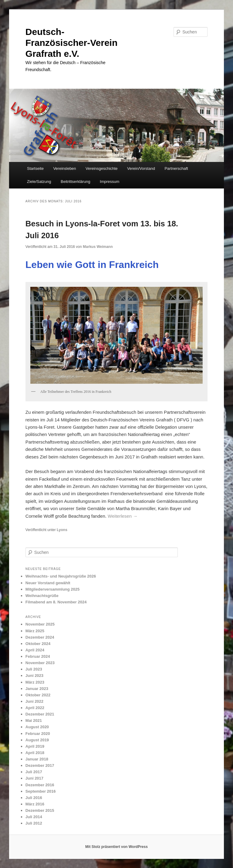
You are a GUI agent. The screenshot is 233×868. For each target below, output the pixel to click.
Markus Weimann (98, 247)
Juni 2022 (34, 701)
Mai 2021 (34, 720)
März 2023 (35, 682)
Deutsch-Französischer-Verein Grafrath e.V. (71, 43)
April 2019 (35, 746)
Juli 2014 (34, 817)
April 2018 (35, 753)
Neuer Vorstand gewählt (48, 583)
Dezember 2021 (40, 714)
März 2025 (35, 631)
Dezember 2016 (40, 785)
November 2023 (40, 663)
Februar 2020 (38, 734)
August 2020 (37, 727)
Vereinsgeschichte (102, 168)
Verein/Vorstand (141, 168)
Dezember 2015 (40, 810)
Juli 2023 (34, 669)
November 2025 (40, 624)
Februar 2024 (38, 656)
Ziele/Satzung (39, 182)
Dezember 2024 (40, 637)
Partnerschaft (176, 168)
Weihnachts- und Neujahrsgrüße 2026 (61, 576)
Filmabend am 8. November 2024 (56, 602)
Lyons (62, 530)
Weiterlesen (123, 516)
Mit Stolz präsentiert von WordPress (116, 847)
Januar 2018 (37, 759)
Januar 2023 (37, 689)
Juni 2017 (34, 778)
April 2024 (35, 650)
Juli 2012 (34, 823)
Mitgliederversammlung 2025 (52, 589)
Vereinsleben (64, 168)
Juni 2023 (34, 676)
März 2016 (35, 804)
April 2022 (35, 708)
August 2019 (37, 740)
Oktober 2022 (38, 695)
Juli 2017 (34, 772)
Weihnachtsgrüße (42, 596)
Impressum (110, 182)
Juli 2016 (34, 798)
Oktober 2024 (38, 644)
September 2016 (41, 791)
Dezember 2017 (40, 765)
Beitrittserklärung (76, 182)
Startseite (35, 168)
